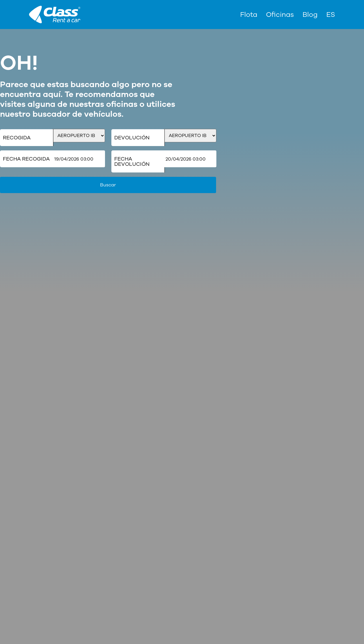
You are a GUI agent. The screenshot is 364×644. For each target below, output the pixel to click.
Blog (310, 15)
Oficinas (280, 15)
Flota (249, 15)
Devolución (132, 138)
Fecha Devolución (132, 161)
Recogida (17, 138)
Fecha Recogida (26, 159)
